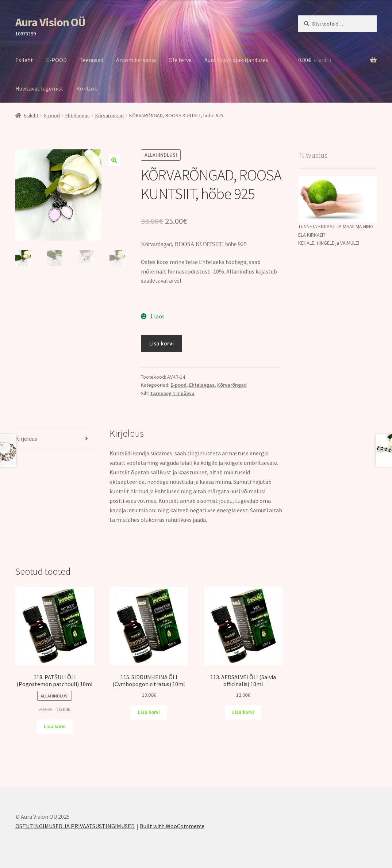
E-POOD (56, 60)
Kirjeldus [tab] (26, 439)
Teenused (91, 60)
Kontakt (87, 88)
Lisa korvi (162, 343)
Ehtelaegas (78, 115)
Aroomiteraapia (136, 60)
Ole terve (180, 60)
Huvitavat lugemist (39, 88)
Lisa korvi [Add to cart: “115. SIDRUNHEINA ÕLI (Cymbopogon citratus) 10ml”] (149, 712)
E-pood (52, 115)
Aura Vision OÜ (50, 22)
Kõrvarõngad (109, 115)
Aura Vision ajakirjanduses (236, 60)
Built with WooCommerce (172, 826)
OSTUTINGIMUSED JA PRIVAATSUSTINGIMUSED (75, 826)
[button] (114, 160)
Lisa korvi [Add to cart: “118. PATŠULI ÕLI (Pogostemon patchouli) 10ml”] (55, 726)
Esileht (24, 60)
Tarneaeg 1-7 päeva (172, 393)
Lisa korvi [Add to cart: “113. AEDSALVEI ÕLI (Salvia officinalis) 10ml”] (243, 712)
